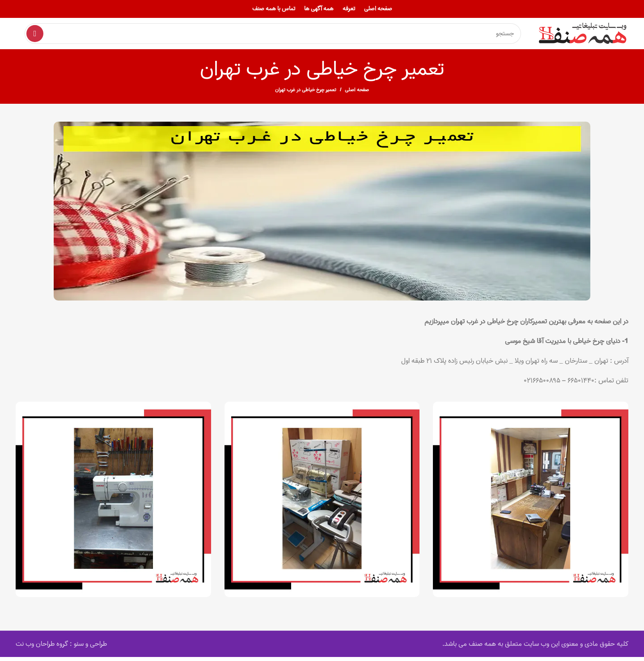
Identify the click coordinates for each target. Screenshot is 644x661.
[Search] (273, 36)
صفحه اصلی (357, 94)
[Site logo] (584, 36)
